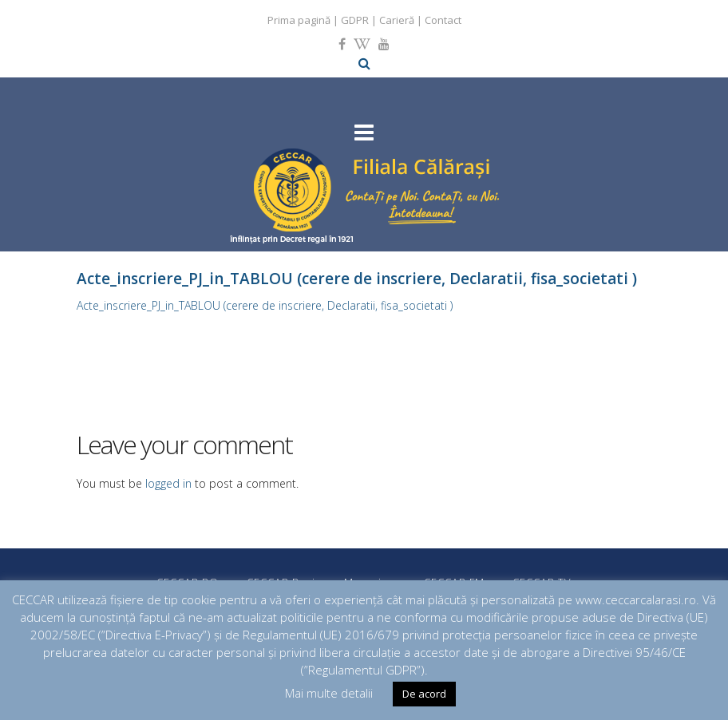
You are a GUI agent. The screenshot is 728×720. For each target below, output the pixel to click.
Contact (443, 20)
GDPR (355, 20)
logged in (168, 483)
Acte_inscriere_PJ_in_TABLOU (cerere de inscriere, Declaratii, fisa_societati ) (265, 305)
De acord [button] (424, 694)
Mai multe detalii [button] (329, 693)
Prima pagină (299, 20)
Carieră (397, 20)
